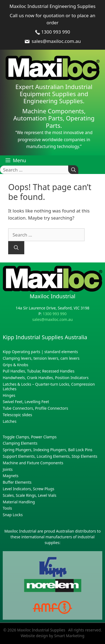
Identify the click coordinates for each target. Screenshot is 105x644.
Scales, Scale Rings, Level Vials (29, 495)
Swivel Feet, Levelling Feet (26, 402)
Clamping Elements (20, 443)
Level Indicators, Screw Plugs (28, 489)
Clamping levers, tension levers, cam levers (41, 358)
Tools (7, 508)
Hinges (9, 395)
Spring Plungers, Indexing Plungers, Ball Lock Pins (48, 450)
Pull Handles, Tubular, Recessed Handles (39, 371)
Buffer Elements (17, 482)
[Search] (73, 170)
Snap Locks (13, 515)
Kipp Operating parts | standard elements (40, 352)
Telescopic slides (17, 415)
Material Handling (19, 502)
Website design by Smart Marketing (53, 636)
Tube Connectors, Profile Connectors (35, 408)
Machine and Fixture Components (33, 463)
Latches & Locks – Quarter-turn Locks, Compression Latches (49, 386)
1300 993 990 (52, 32)
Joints (8, 469)
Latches (10, 421)
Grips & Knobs (16, 365)
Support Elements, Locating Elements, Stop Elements (50, 456)
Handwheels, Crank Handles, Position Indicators (46, 378)
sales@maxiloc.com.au (53, 41)
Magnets (10, 476)
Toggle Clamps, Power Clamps (30, 437)
